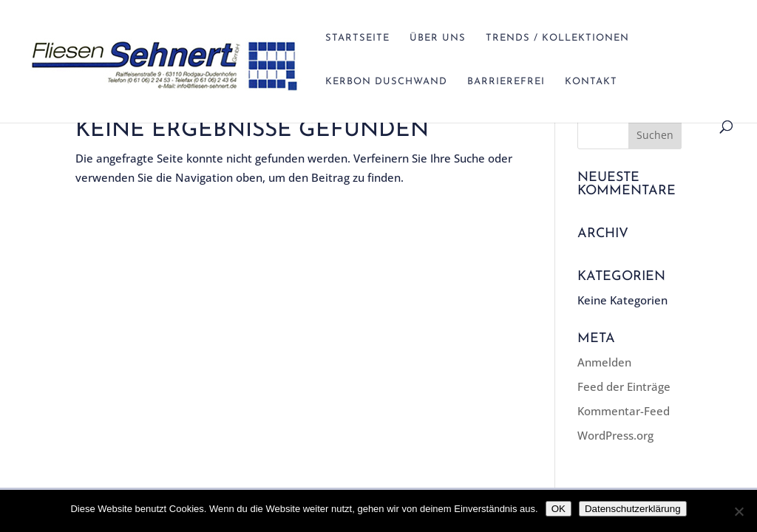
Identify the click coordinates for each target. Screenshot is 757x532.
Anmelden (604, 362)
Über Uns (438, 38)
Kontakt (591, 82)
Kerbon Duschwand (386, 82)
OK (559, 509)
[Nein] (739, 511)
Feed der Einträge (624, 386)
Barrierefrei (506, 82)
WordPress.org (615, 435)
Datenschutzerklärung (633, 509)
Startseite (357, 38)
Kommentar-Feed (624, 411)
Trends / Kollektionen (557, 38)
